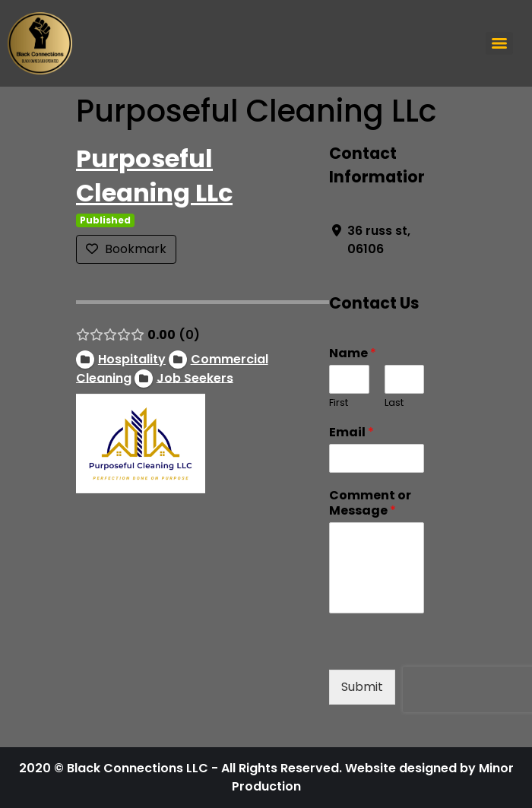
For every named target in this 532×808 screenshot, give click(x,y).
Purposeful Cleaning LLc (154, 176)
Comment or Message (370, 504)
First (339, 403)
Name (353, 354)
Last (394, 403)
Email (351, 433)
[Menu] (499, 43)
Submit (362, 687)
